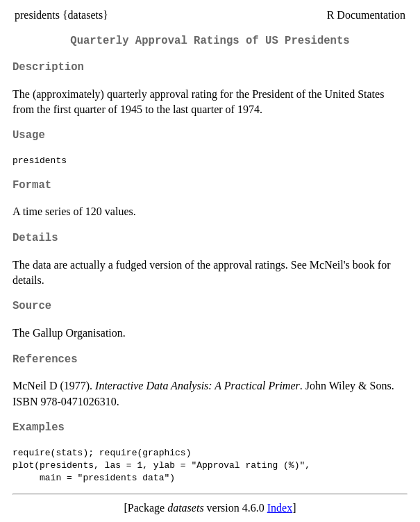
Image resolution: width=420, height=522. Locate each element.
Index (280, 508)
